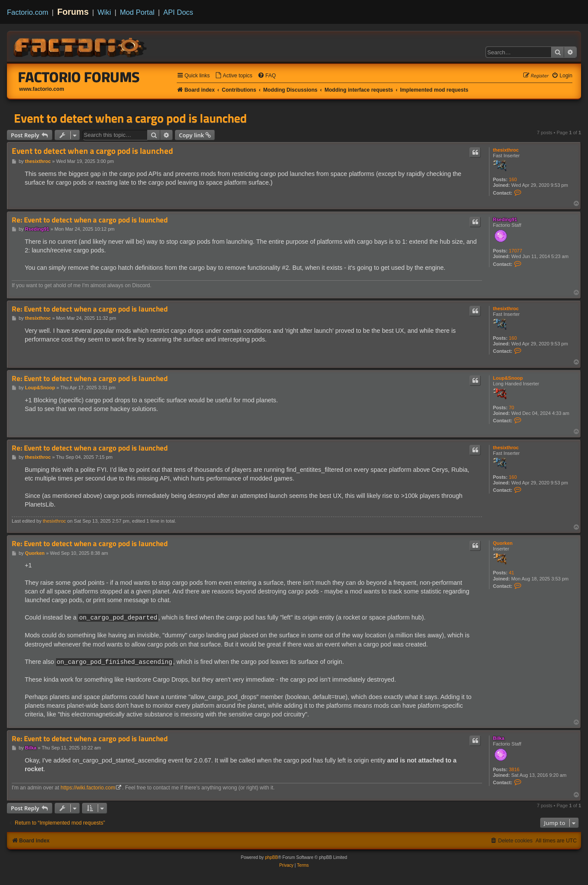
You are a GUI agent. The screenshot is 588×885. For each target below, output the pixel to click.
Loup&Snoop (508, 378)
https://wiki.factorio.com (88, 787)
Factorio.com (28, 12)
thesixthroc (506, 150)
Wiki (104, 12)
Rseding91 (505, 219)
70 (512, 408)
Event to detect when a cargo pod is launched (130, 118)
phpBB (271, 857)
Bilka (499, 737)
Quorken (503, 543)
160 (513, 179)
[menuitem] (234, 76)
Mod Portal (137, 12)
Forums (73, 12)
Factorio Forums (79, 77)
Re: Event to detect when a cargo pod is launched (90, 220)
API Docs (178, 12)
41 (512, 573)
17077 (516, 251)
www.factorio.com (42, 89)
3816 (514, 769)
